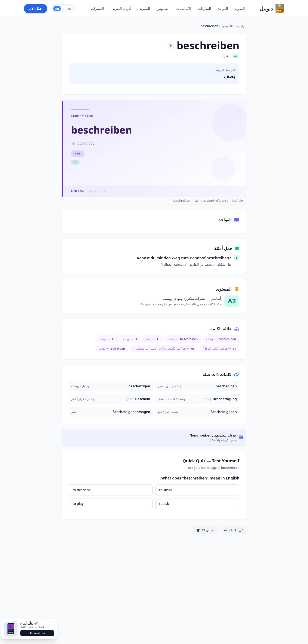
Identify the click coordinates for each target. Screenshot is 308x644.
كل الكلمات (234, 530)
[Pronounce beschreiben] (171, 46)
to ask (164, 504)
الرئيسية (241, 26)
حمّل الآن (36, 9)
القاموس (227, 26)
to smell (166, 490)
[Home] (272, 9)
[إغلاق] (53, 622)
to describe (82, 490)
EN (69, 9)
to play (78, 504)
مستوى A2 (206, 530)
